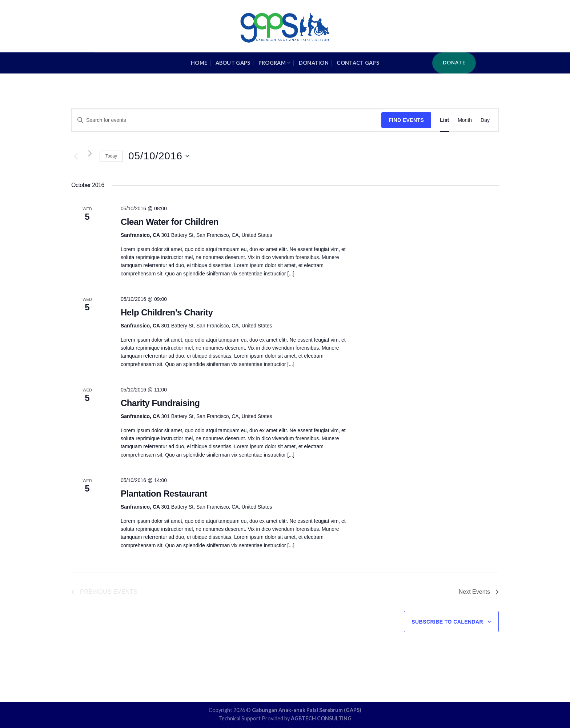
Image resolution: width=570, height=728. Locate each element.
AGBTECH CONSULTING (321, 718)
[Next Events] (90, 153)
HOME (199, 63)
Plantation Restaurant (164, 494)
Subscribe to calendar (447, 622)
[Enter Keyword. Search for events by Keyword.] (226, 120)
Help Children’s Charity (167, 312)
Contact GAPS (358, 63)
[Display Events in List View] (444, 120)
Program (275, 63)
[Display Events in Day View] (485, 120)
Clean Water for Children (170, 222)
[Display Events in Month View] (465, 120)
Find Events (406, 120)
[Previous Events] (76, 156)
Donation (314, 63)
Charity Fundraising (160, 403)
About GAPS (233, 63)
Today (111, 156)
